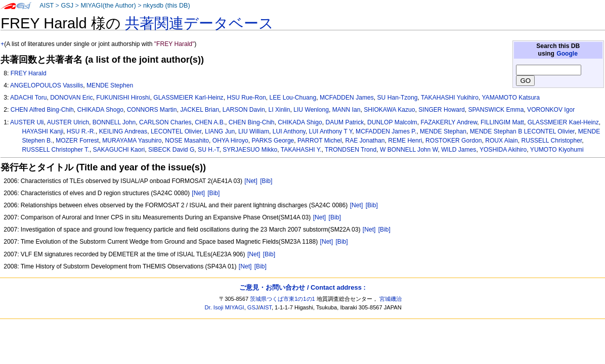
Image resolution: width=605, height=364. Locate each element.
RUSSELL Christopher (551, 141)
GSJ (67, 6)
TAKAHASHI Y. (301, 150)
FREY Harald (29, 73)
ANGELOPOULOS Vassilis (47, 85)
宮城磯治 (391, 299)
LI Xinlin (279, 110)
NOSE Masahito (187, 141)
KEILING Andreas (123, 131)
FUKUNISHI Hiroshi (123, 98)
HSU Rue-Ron (246, 98)
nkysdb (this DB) (167, 6)
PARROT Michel (320, 141)
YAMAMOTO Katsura (510, 98)
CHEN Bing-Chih (252, 122)
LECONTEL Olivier (176, 131)
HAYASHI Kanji (43, 131)
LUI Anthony (289, 131)
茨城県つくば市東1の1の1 (283, 299)
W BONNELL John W (409, 150)
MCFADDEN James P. (386, 131)
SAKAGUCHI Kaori (119, 150)
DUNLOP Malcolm (392, 122)
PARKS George (273, 141)
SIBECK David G (171, 150)
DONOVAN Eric (71, 98)
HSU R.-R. (81, 131)
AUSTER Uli (27, 122)
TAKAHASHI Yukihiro (450, 98)
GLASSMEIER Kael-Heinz (563, 122)
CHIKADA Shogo (100, 110)
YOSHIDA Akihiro (503, 150)
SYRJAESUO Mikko (250, 150)
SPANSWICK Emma (496, 110)
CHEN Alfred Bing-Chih (42, 110)
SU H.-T (208, 150)
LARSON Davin (244, 110)
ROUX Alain (502, 141)
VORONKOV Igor (551, 110)
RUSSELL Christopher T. (56, 150)
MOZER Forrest (77, 141)
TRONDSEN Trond (351, 150)
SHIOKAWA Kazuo (389, 110)
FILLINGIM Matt (502, 122)
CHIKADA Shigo (300, 122)
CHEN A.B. (210, 122)
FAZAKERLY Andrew (449, 122)
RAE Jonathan (365, 141)
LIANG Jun (220, 131)
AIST (47, 6)
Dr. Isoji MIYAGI (225, 307)
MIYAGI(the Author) (108, 6)
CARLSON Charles (165, 122)
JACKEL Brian (200, 110)
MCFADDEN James (347, 98)
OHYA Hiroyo (230, 141)
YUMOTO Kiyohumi (557, 150)
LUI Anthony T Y (331, 131)
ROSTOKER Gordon (453, 141)
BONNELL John (114, 122)
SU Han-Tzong (398, 98)
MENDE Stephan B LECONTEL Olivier (522, 131)
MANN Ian (347, 110)
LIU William (254, 131)
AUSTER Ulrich (68, 122)
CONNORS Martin (152, 110)
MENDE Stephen (110, 85)
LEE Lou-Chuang (293, 98)
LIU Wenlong (311, 110)
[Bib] (266, 181)
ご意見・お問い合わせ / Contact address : (302, 287)
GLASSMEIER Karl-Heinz (188, 98)
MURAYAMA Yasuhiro (132, 141)
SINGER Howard (441, 110)
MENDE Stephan (443, 131)
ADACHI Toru (28, 98)
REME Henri (405, 141)
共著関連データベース (199, 23)
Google (567, 54)
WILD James (459, 150)
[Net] (251, 181)
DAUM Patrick (344, 122)
